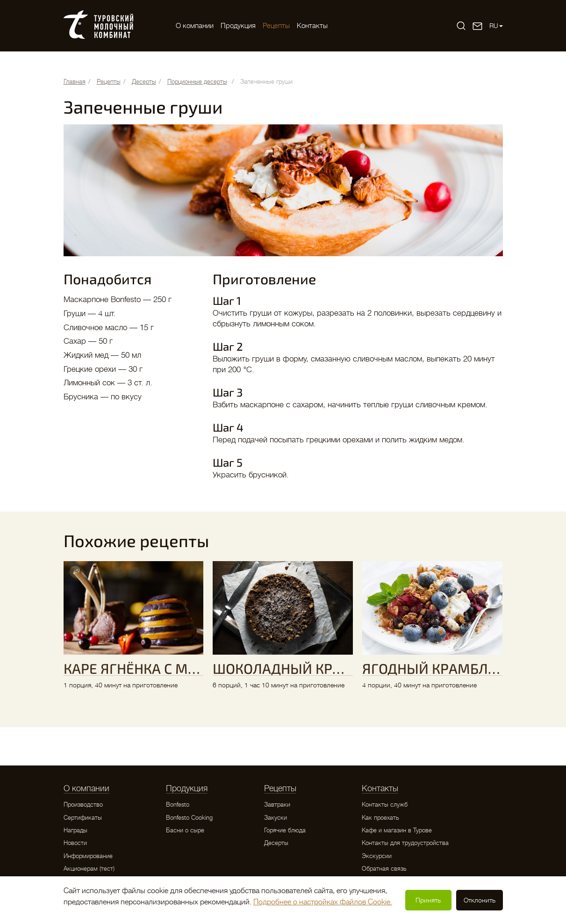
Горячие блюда (285, 830)
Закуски (276, 818)
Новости (75, 843)
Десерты (276, 843)
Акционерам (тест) (89, 869)
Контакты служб (385, 805)
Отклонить (480, 900)
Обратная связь (384, 869)
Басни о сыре (185, 830)
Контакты (312, 26)
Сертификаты (83, 818)
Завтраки (277, 805)
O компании (195, 26)
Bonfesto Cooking (189, 818)
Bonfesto (178, 805)
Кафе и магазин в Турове (397, 830)
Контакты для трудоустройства (405, 843)
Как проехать (380, 818)
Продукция (238, 26)
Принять (428, 900)
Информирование (88, 856)
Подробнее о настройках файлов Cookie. (323, 902)
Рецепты (276, 26)
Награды (75, 830)
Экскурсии (377, 856)
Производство (83, 805)
